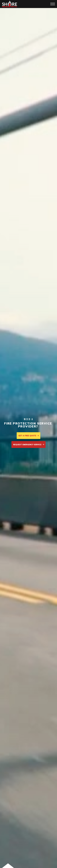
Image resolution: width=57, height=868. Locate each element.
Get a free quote (29, 436)
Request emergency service (29, 444)
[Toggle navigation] (53, 4)
